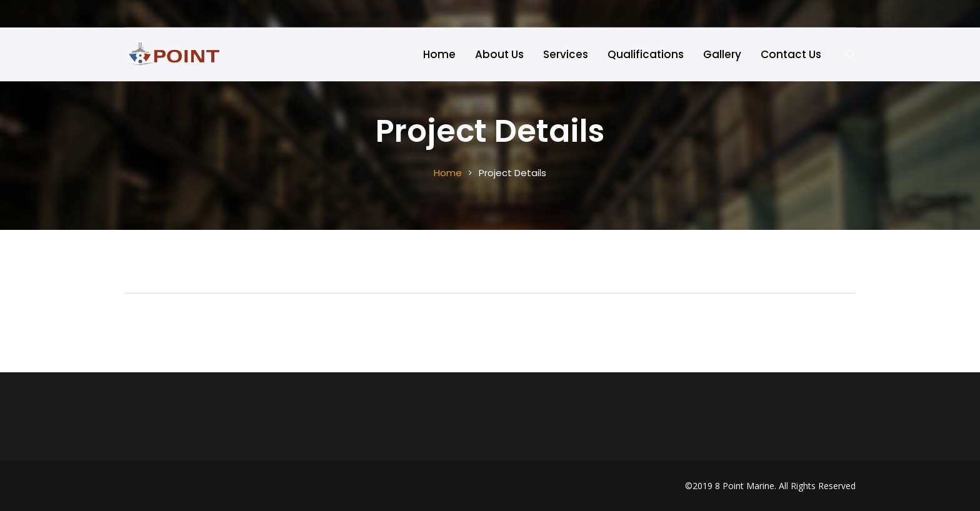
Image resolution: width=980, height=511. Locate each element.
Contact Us (791, 54)
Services (566, 54)
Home (439, 54)
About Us (499, 54)
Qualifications (646, 54)
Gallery (722, 54)
